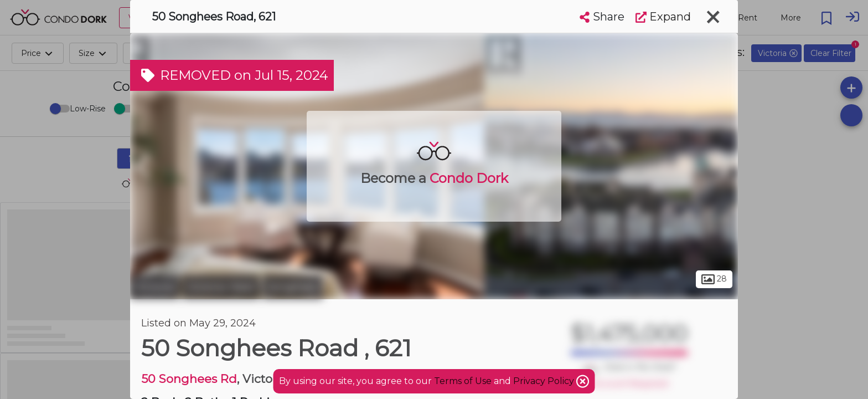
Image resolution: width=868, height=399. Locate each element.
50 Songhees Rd (189, 379)
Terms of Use (463, 381)
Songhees (293, 287)
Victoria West (221, 287)
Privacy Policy (545, 381)
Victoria (155, 287)
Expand (663, 17)
